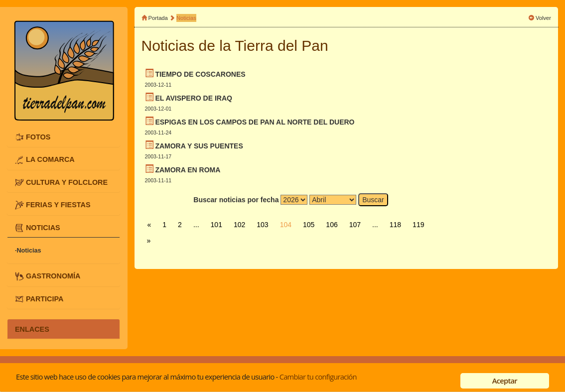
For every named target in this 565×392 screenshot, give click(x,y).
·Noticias (28, 251)
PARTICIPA (45, 299)
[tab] (64, 137)
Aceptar (505, 381)
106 (332, 225)
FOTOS (38, 137)
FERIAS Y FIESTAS (58, 205)
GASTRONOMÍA (53, 276)
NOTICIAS (43, 228)
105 (309, 225)
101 (216, 225)
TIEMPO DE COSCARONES (200, 74)
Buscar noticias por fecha (236, 200)
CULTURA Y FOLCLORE (67, 182)
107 (355, 225)
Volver (543, 18)
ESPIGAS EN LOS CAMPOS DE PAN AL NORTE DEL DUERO (255, 122)
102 (239, 225)
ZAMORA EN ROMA (188, 170)
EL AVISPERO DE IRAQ (194, 98)
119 (418, 225)
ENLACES (32, 329)
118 (395, 225)
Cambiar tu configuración (318, 377)
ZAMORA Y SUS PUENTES (199, 146)
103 (262, 225)
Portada (158, 18)
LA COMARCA (50, 159)
